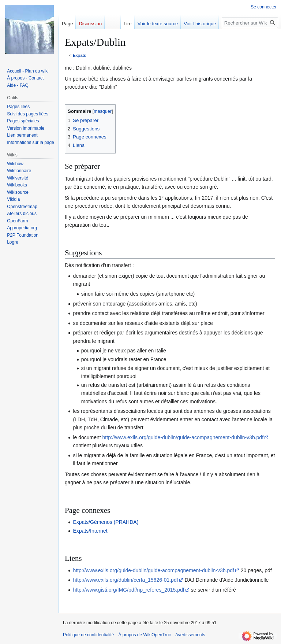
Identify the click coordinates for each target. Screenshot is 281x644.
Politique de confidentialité (88, 635)
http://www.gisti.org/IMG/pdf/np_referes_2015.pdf (128, 590)
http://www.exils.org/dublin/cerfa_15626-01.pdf (125, 580)
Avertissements (190, 635)
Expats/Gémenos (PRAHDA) (106, 522)
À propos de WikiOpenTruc (145, 635)
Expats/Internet (90, 531)
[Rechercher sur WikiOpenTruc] (250, 23)
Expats (79, 55)
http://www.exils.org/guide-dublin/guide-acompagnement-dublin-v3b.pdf (183, 437)
